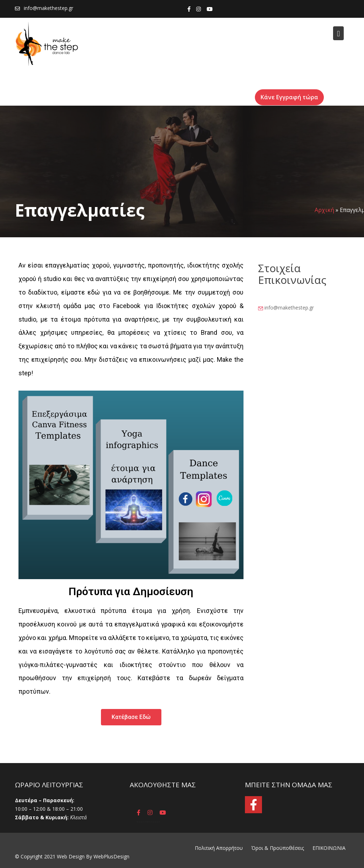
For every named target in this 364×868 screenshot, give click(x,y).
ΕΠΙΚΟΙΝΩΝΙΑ (329, 848)
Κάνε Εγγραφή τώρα (286, 97)
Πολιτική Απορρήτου (219, 848)
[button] (131, 717)
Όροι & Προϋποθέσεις (278, 848)
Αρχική (324, 210)
